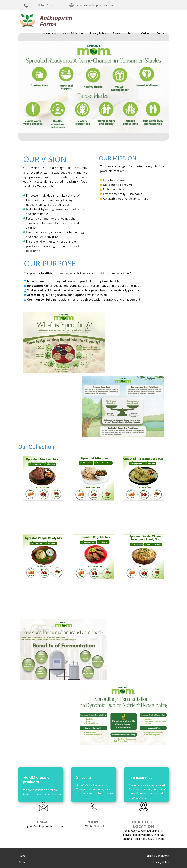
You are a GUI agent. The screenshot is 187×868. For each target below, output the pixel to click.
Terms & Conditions (157, 856)
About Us (24, 862)
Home (22, 856)
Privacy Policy (161, 862)
